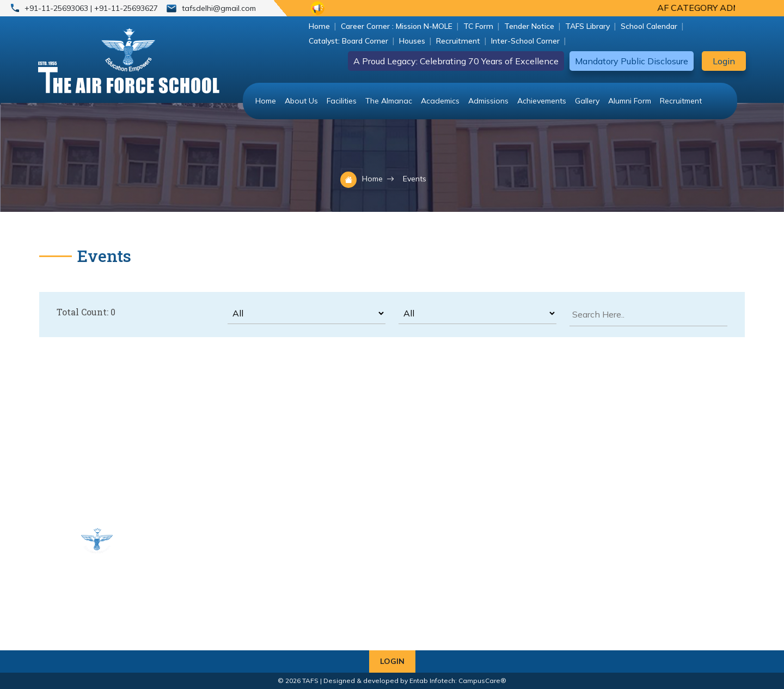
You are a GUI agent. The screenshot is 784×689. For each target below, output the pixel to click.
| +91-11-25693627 (124, 8)
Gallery (587, 101)
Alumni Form (630, 101)
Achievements (542, 101)
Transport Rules (201, 621)
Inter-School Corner (525, 41)
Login (724, 61)
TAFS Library (587, 26)
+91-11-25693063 (57, 8)
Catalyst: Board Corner (348, 41)
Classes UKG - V (203, 556)
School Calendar (649, 26)
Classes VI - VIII (304, 556)
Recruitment (458, 41)
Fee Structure (300, 608)
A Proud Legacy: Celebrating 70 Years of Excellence (456, 61)
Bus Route (191, 582)
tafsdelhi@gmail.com (219, 8)
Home (319, 26)
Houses (412, 41)
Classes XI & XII (303, 569)
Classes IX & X (199, 569)
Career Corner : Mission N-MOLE (397, 26)
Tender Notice (529, 26)
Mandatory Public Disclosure (632, 61)
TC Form (478, 26)
